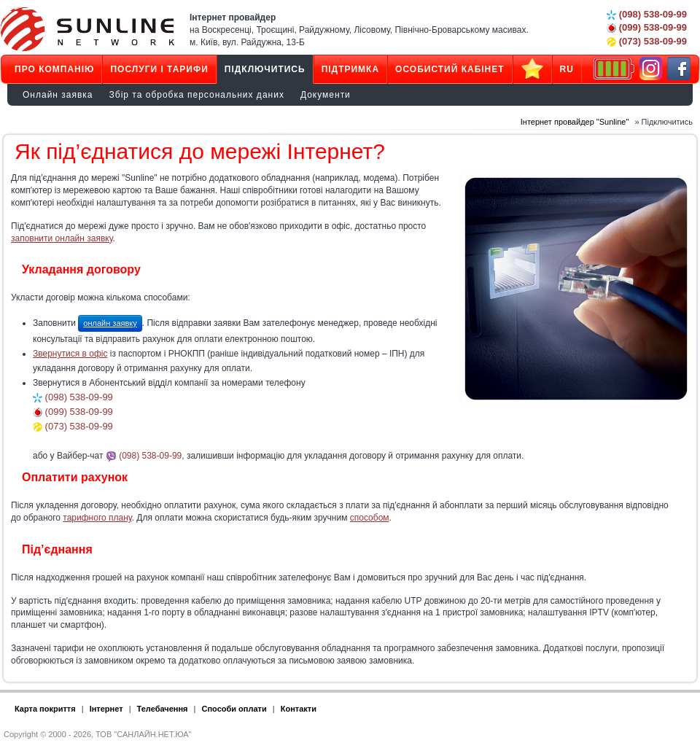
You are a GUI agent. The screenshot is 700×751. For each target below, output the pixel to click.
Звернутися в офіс (70, 354)
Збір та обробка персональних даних (197, 95)
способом (370, 518)
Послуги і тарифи (159, 69)
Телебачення (163, 709)
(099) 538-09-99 (647, 27)
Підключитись (265, 69)
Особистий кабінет (450, 69)
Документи (326, 95)
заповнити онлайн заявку (62, 238)
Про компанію (54, 69)
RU (567, 69)
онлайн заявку (110, 323)
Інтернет (106, 709)
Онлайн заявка (58, 95)
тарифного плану (97, 518)
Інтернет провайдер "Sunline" (575, 122)
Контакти (299, 709)
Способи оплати (234, 709)
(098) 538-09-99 (647, 14)
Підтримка (350, 69)
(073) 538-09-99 (647, 41)
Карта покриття (45, 709)
